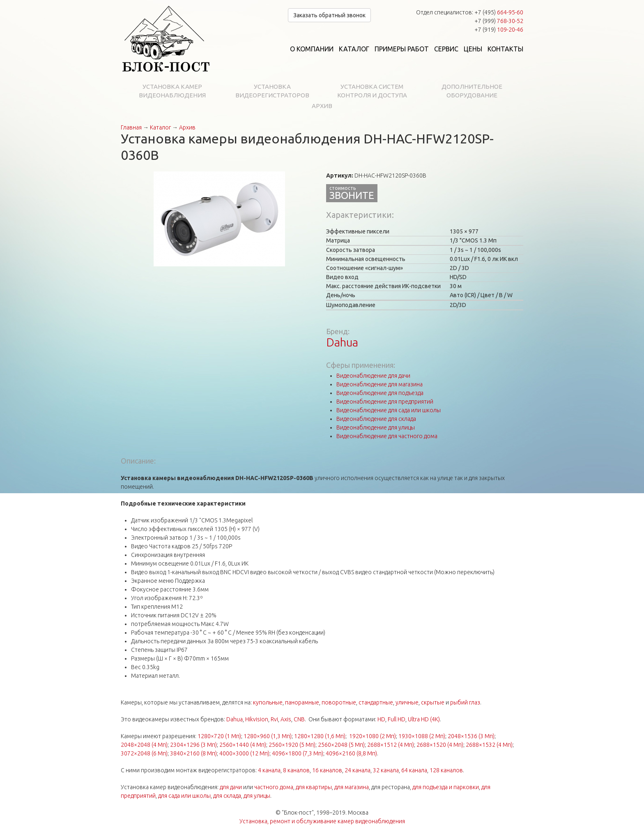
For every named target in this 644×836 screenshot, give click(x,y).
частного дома (274, 787)
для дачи (231, 787)
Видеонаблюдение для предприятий (385, 402)
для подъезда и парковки (446, 787)
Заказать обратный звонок (329, 15)
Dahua (342, 342)
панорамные (302, 702)
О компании (312, 49)
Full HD (397, 719)
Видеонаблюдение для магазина (379, 384)
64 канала (414, 770)
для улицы (257, 796)
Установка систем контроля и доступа (372, 91)
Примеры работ (402, 49)
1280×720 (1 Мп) (219, 736)
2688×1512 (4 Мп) (391, 745)
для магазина (352, 787)
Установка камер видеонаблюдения (172, 91)
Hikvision (257, 719)
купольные (268, 702)
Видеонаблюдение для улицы (376, 427)
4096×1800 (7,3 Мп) (298, 753)
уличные (407, 702)
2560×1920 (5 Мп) (292, 745)
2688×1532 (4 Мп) (489, 745)
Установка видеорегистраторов (272, 91)
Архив (322, 106)
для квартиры (314, 787)
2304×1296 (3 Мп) (193, 745)
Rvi (274, 719)
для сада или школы (184, 796)
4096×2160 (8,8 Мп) (351, 753)
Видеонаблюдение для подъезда (380, 393)
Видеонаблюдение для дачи (373, 376)
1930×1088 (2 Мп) (422, 736)
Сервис (446, 49)
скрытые (433, 702)
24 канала (358, 770)
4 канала (269, 770)
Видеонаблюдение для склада (376, 419)
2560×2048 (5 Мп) (341, 745)
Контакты (505, 49)
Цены (473, 49)
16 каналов (327, 770)
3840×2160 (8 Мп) (193, 753)
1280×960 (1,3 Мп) (268, 736)
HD (381, 719)
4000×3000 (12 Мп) (244, 753)
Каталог (354, 49)
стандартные (376, 702)
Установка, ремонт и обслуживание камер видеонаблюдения (322, 821)
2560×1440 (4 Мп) (243, 745)
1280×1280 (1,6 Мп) (320, 736)
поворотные (339, 702)
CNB (299, 719)
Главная (131, 127)
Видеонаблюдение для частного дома (387, 436)
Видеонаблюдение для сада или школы (389, 410)
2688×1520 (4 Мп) (440, 745)
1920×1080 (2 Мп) (373, 736)
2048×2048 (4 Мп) (144, 745)
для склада (227, 796)
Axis (286, 719)
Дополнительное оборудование (472, 91)
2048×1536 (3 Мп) (471, 736)
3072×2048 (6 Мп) (144, 753)
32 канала (386, 770)
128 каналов (446, 770)
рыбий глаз (465, 702)
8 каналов (296, 770)
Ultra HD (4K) (424, 719)
